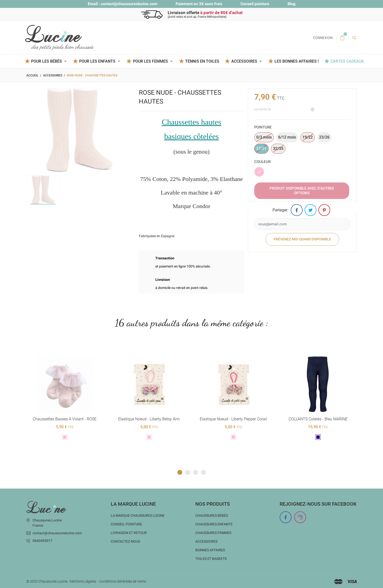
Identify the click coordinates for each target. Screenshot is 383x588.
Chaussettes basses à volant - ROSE (65, 419)
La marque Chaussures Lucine (138, 516)
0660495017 (42, 541)
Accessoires (206, 541)
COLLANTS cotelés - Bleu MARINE (318, 419)
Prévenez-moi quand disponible (302, 239)
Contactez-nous (125, 541)
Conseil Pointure (126, 524)
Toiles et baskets (211, 559)
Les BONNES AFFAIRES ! (297, 61)
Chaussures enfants (214, 524)
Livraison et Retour (129, 533)
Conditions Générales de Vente (123, 581)
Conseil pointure (255, 4)
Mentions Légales (83, 581)
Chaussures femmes (213, 533)
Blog (292, 4)
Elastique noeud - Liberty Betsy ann (149, 419)
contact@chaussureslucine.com (129, 4)
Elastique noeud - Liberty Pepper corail (233, 419)
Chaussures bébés (212, 516)
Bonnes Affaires (210, 550)
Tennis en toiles (202, 61)
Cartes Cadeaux (347, 61)
